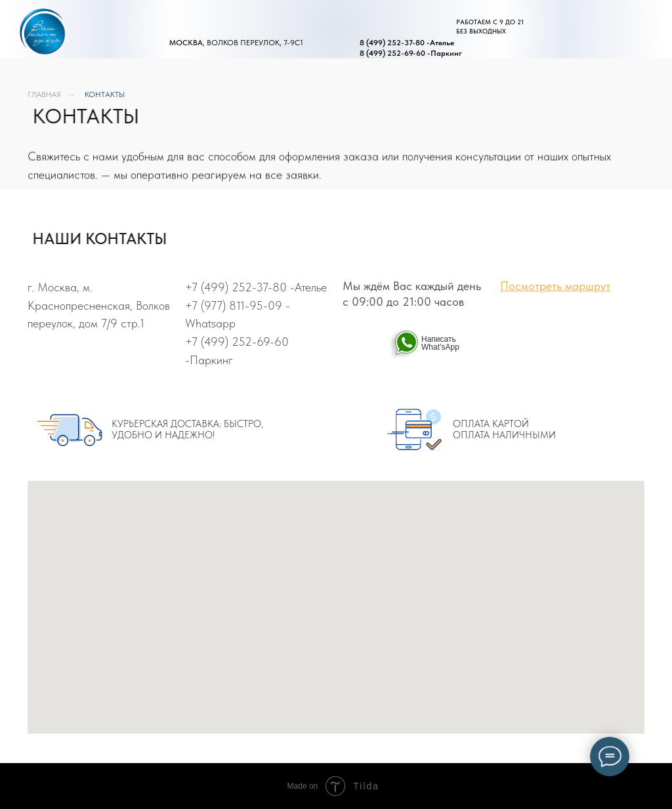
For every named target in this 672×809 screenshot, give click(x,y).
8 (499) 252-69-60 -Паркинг (411, 53)
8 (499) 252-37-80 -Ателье (407, 43)
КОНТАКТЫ (105, 94)
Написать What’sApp (440, 343)
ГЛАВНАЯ (44, 94)
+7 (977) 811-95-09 (234, 305)
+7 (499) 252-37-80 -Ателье (256, 287)
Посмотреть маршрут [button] (555, 286)
